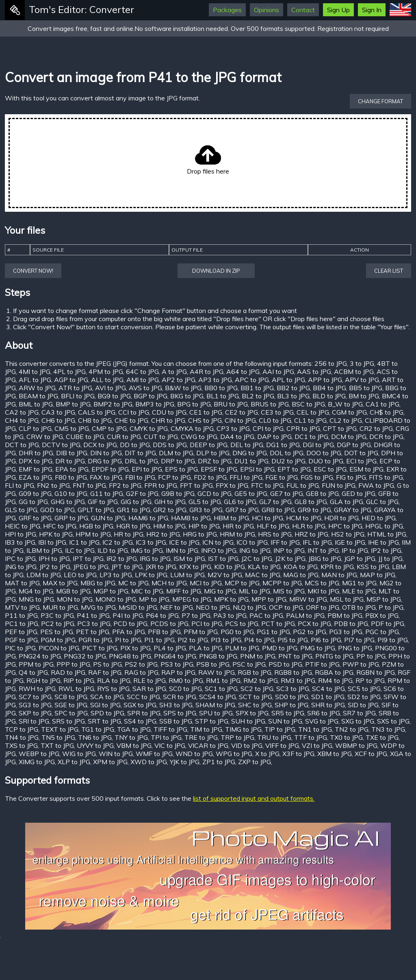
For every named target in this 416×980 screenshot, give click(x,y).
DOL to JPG (287, 453)
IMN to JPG (182, 550)
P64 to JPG (162, 615)
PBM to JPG (345, 615)
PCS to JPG (242, 624)
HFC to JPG (60, 526)
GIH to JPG (170, 502)
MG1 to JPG (359, 583)
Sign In (372, 10)
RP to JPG (370, 680)
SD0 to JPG (292, 697)
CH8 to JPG (95, 420)
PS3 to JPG (177, 664)
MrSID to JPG (138, 607)
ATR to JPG (75, 388)
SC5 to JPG (364, 689)
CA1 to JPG (382, 404)
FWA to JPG (376, 485)
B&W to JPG (183, 388)
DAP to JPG (274, 437)
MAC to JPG (263, 575)
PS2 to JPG (141, 664)
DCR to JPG (386, 437)
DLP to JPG (213, 453)
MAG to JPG (301, 575)
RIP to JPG (79, 680)
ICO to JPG (252, 542)
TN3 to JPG (388, 729)
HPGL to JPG (384, 526)
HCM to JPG (304, 518)
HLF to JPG (273, 526)
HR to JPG (129, 534)
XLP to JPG (74, 762)
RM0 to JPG (186, 680)
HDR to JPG (341, 518)
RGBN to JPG (376, 672)
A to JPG (174, 372)
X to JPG (267, 754)
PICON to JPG (59, 648)
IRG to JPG (155, 558)
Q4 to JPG (33, 672)
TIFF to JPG (170, 729)
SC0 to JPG (185, 689)
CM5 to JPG (72, 428)
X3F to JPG (298, 754)
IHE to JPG (383, 542)
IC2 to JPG (118, 542)
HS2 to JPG (348, 534)
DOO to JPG (324, 453)
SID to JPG (363, 705)
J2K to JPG (290, 558)
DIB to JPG (72, 453)
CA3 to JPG (58, 412)
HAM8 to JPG (191, 518)
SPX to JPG (252, 713)
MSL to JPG (347, 599)
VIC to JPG (170, 745)
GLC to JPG (382, 502)
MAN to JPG (339, 575)
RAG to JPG (141, 672)
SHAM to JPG (215, 705)
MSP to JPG (384, 599)
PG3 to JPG (346, 632)
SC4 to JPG (328, 689)
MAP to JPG (378, 575)
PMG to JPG (318, 648)
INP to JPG (289, 550)
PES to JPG (57, 632)
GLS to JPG (21, 510)
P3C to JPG (57, 615)
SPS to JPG (180, 713)
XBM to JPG (335, 754)
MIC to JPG (147, 591)
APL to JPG (288, 380)
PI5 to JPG (293, 640)
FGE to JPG (282, 477)
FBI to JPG (140, 477)
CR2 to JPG (376, 428)
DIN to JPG (106, 453)
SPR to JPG (144, 713)
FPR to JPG (161, 485)
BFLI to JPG (78, 396)
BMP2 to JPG (113, 404)
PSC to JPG (249, 664)
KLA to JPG (264, 567)
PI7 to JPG (359, 640)
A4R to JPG (207, 372)
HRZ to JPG (311, 534)
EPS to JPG (181, 469)
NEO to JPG (213, 607)
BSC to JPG (308, 404)
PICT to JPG (100, 648)
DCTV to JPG (61, 445)
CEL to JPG (313, 412)
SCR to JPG (180, 697)
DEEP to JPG (209, 445)
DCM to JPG (349, 437)
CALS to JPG (97, 412)
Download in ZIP (216, 271)
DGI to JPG (318, 445)
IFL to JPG (317, 542)
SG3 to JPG (35, 705)
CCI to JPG (134, 412)
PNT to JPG (295, 656)
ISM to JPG (189, 558)
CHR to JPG (168, 420)
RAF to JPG (105, 672)
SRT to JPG (104, 721)
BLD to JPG (329, 396)
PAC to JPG (266, 615)
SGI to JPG (105, 705)
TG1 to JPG (98, 729)
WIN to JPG (116, 754)
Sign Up (338, 10)
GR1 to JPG (134, 510)
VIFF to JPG (282, 745)
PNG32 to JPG (85, 656)
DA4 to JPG (237, 437)
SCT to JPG (256, 697)
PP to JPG (371, 656)
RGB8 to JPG (293, 672)
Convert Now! (33, 271)
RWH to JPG (37, 689)
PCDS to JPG (169, 624)
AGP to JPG (71, 380)
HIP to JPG (204, 526)
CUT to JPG (161, 437)
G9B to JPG (178, 493)
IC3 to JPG (151, 542)
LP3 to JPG (116, 575)
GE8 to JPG (322, 493)
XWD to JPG (149, 762)
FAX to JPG (106, 477)
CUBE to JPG (85, 437)
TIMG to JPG (243, 729)
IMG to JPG (147, 550)
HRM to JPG (237, 534)
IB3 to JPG (20, 542)
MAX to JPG (60, 583)
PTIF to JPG (322, 664)
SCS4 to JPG (218, 697)
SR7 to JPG (359, 713)
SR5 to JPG (288, 713)
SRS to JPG (68, 721)
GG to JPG (33, 502)
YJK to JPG (185, 762)
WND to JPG (194, 754)
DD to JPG (135, 445)
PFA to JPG (129, 632)
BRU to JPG (231, 404)
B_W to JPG (345, 404)
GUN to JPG (108, 518)
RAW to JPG (217, 672)
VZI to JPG (317, 745)
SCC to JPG (143, 697)
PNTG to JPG (334, 656)
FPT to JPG (196, 485)
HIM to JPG (169, 526)
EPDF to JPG (110, 469)
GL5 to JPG (205, 502)
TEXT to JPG (60, 729)
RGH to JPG (43, 680)
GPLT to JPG (96, 510)
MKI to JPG (323, 591)
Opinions (266, 10)
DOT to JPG (361, 453)
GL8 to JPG (311, 502)
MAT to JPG (22, 583)
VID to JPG (247, 745)
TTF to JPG (311, 737)
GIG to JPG (136, 502)
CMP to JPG (109, 428)
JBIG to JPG (325, 558)
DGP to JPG (354, 445)
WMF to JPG (154, 754)
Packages (227, 10)
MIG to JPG (220, 591)
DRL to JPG (141, 461)
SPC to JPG (71, 713)
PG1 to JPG (273, 632)
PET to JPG (93, 632)
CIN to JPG (240, 420)
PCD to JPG (130, 624)
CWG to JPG (199, 437)
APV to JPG (362, 380)
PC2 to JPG (58, 624)
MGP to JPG (111, 591)
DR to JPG (70, 461)
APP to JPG (325, 380)
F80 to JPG (71, 477)
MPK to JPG (231, 599)
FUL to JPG (303, 485)
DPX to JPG (36, 461)
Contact (303, 10)
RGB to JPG (255, 672)
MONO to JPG (116, 599)
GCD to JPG (214, 493)
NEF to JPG (177, 607)
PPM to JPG (36, 664)
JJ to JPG (390, 558)
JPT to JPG (127, 567)
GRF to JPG (35, 518)
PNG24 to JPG (40, 656)
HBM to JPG (231, 518)
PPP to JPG (73, 664)
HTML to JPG (387, 534)
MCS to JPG (322, 583)
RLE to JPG (149, 680)
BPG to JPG (194, 404)
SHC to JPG (255, 705)
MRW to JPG (308, 599)
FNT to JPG (89, 485)
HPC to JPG (345, 526)
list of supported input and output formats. (254, 798)
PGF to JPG (21, 640)
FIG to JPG (351, 477)
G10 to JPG (71, 493)
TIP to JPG (280, 729)
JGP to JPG (360, 558)
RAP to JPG (178, 672)
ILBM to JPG (44, 550)
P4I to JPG (128, 615)
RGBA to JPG (334, 672)
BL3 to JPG (293, 396)
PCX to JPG (314, 624)
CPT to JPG (340, 428)
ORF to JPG (323, 607)
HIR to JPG (238, 526)
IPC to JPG (20, 558)
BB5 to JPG (366, 388)
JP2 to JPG (55, 567)
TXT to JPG (57, 745)
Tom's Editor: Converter (81, 9)
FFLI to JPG (246, 477)
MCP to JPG (242, 583)
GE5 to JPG (251, 493)
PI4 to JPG (259, 640)
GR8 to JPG (278, 510)
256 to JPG (331, 363)
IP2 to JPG (386, 550)
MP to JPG (154, 599)
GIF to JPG (103, 502)
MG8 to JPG (73, 591)
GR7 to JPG (242, 510)
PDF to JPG (388, 624)
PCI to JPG (207, 624)
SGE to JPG (71, 705)
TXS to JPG (21, 745)
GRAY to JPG (353, 510)
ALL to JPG (107, 380)
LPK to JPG (151, 575)
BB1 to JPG (257, 388)
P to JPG (391, 607)
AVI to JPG (110, 388)
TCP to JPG (22, 729)
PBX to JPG (382, 615)
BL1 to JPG (223, 396)
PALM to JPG (305, 615)
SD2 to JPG (364, 697)
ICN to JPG (218, 542)
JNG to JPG (21, 567)
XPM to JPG (110, 762)
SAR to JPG (149, 689)
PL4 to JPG (170, 648)
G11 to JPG (107, 493)
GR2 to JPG (170, 510)
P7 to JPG (196, 615)
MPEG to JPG (192, 599)
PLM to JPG (242, 648)
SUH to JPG (248, 721)
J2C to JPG (257, 558)
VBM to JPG (134, 745)
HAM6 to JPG (148, 518)
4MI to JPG (35, 372)
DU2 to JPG (288, 461)
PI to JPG (128, 640)
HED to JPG (379, 518)
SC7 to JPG (35, 697)
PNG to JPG (355, 648)
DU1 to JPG (251, 461)
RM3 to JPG (298, 680)
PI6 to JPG (326, 640)
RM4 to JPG (335, 680)
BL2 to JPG (258, 396)
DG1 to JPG (283, 445)
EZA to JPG (35, 477)
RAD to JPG (68, 672)
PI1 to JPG (159, 640)
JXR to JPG (161, 567)
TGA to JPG (134, 729)
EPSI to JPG (257, 469)
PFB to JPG (164, 632)
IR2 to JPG (122, 558)
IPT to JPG (88, 558)
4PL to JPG (69, 372)
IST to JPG (223, 558)
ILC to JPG (80, 550)
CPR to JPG (303, 428)
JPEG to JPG (91, 567)
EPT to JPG (294, 469)
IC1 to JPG (84, 542)
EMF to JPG (36, 469)
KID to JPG (230, 567)
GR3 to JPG (206, 510)
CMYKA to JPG (192, 428)
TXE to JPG (382, 737)
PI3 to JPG (226, 640)
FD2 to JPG (210, 477)
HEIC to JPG (23, 526)
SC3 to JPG (293, 689)
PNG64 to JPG (175, 656)
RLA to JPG (114, 680)
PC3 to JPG (94, 624)
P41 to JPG (93, 615)
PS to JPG (107, 664)
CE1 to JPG (206, 412)
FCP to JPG (174, 477)
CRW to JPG (45, 437)
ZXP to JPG (255, 762)
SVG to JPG (322, 721)
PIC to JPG (20, 648)
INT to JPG (323, 550)
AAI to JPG (278, 372)
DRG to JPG (105, 461)
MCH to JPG (169, 583)
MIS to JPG (289, 591)
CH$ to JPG (387, 412)
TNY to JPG (131, 737)
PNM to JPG (258, 656)
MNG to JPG (36, 599)
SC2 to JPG (257, 689)
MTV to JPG (22, 607)
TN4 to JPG (22, 737)
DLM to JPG (176, 453)
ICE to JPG (184, 542)
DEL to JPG (247, 445)
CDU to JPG (169, 412)
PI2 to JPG (193, 640)
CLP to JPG (35, 428)
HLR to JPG (309, 526)
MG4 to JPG (36, 591)
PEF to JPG (21, 632)
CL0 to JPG (275, 420)
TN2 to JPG (352, 729)
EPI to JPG (147, 469)
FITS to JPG (386, 477)
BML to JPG (36, 404)
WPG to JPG (234, 754)
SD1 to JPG (328, 697)
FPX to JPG (232, 485)
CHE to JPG (131, 420)
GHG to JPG (68, 502)
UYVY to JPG (95, 745)
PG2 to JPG (310, 632)
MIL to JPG (255, 591)
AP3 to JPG (215, 380)
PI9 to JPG (393, 640)
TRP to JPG (237, 737)
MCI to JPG (206, 583)
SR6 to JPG (324, 713)
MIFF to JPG (184, 591)
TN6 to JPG (95, 737)
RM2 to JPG (261, 680)
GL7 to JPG (275, 502)
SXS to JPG (393, 721)
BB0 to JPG (221, 388)
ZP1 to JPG (219, 762)
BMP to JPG (73, 404)
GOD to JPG (57, 510)
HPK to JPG (56, 534)
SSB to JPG (176, 721)
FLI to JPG (19, 485)
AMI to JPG (143, 380)
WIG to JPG (79, 754)
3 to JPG (362, 363)
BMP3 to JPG (155, 404)
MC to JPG (133, 583)
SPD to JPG (107, 713)
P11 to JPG (21, 615)
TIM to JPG (206, 729)
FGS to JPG (317, 477)
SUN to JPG (285, 721)
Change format (380, 101)
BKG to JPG (187, 396)
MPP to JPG (269, 599)
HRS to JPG (275, 534)
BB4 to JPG (329, 388)
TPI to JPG (166, 737)
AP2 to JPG (179, 380)
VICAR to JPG (208, 745)
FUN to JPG (339, 485)
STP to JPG (212, 721)
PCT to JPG (278, 624)
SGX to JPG (140, 705)
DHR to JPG (36, 453)
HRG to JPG (200, 534)
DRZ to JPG (215, 461)
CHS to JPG (205, 420)
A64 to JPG (243, 372)
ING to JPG (255, 550)
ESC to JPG (330, 469)
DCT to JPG (22, 445)
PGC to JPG (382, 632)
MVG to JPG (98, 607)
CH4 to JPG (22, 420)
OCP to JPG (286, 607)
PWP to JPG (361, 664)
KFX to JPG (195, 567)
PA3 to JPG (230, 615)
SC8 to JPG (71, 697)
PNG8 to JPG (218, 656)
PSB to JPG (213, 664)
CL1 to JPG (310, 420)
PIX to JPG (135, 648)
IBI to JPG (52, 542)
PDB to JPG (351, 624)
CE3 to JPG (277, 412)
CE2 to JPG (242, 412)
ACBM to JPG (354, 372)
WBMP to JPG (356, 745)
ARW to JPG (37, 388)
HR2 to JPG (163, 534)
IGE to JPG (350, 542)
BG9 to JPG (114, 396)
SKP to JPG (35, 713)
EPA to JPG (72, 469)
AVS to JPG (145, 388)
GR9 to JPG (314, 510)
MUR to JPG (60, 607)
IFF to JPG (285, 542)
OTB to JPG (359, 607)
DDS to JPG (170, 445)
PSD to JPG (285, 664)
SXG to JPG (358, 721)
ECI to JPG (361, 461)
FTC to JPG (267, 485)
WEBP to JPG (39, 754)
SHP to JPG (291, 705)
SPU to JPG (216, 713)
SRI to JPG (34, 721)
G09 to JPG (35, 493)
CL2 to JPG (346, 420)
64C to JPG (142, 372)
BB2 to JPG (293, 388)
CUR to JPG (124, 437)
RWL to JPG (76, 689)
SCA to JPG (107, 697)
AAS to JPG (314, 372)
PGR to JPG (95, 640)
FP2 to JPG (125, 485)
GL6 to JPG (240, 502)
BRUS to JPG (270, 404)
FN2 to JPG (53, 485)
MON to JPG (75, 599)
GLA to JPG (347, 502)
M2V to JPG (225, 575)
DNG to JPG (250, 453)
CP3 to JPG (233, 428)
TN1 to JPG (315, 729)
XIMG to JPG (37, 762)
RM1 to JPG (223, 680)
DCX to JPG (100, 445)
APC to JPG (252, 380)
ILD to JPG (113, 550)
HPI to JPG (21, 534)
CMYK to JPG (149, 428)
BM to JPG (364, 396)
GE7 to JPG (287, 493)
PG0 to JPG (237, 632)
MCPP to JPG (282, 583)
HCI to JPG (268, 518)
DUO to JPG (326, 461)
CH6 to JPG (58, 420)
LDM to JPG (44, 575)
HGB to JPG (96, 526)
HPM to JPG (93, 534)
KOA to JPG (301, 567)
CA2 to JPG (22, 412)
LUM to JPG (187, 575)
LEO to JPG (80, 575)
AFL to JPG (35, 380)
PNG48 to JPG (130, 656)
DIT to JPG (140, 453)
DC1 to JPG (311, 437)
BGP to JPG (151, 396)
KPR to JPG (337, 567)
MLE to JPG (359, 591)
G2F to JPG (142, 493)
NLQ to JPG (249, 607)
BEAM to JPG (38, 396)
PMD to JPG (280, 648)
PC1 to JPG (22, 624)
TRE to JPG (201, 737)
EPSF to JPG (219, 469)
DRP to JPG (178, 461)
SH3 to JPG (176, 705)
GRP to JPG (71, 518)
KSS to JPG (373, 567)
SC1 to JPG (221, 689)
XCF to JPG (371, 754)
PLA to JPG (206, 648)
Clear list (389, 271)
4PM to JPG (106, 372)
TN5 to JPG (58, 737)
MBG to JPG (98, 583)
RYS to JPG (113, 689)
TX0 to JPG (346, 737)
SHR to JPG (328, 705)
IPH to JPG (54, 558)
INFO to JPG (219, 550)
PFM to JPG (201, 632)
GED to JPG (359, 493)
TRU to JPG (274, 737)
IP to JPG (355, 550)
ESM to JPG (366, 469)
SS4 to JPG (140, 721)
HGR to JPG (133, 526)
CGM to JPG (349, 412)
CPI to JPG (268, 428)
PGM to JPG (58, 640)
